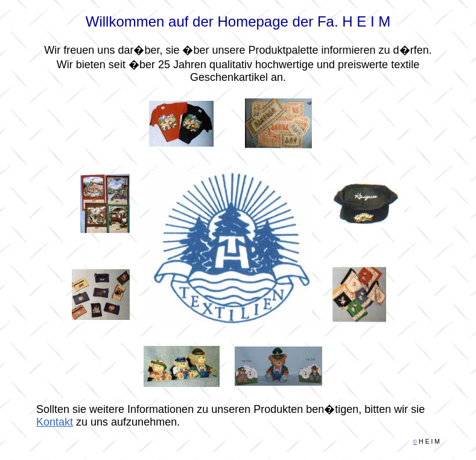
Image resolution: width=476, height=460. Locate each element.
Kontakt (55, 398)
